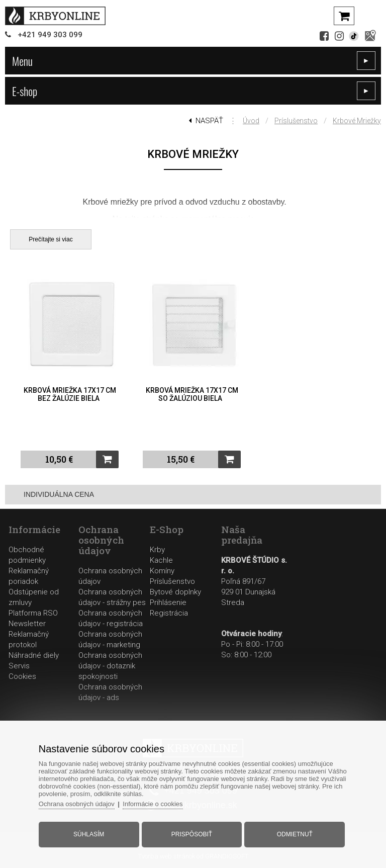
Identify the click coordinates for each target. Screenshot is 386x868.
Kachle (161, 560)
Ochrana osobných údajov (77, 804)
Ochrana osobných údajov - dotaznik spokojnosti (110, 666)
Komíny (162, 571)
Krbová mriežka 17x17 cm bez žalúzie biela (70, 394)
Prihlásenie (168, 602)
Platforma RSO (33, 613)
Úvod (251, 121)
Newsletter (27, 624)
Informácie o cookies (153, 804)
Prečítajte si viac (51, 239)
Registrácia (169, 613)
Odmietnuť (295, 834)
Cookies (22, 676)
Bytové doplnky (175, 592)
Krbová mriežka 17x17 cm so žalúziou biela (192, 394)
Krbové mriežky (357, 121)
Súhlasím (89, 834)
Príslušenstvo (296, 121)
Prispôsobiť (192, 834)
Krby (157, 550)
